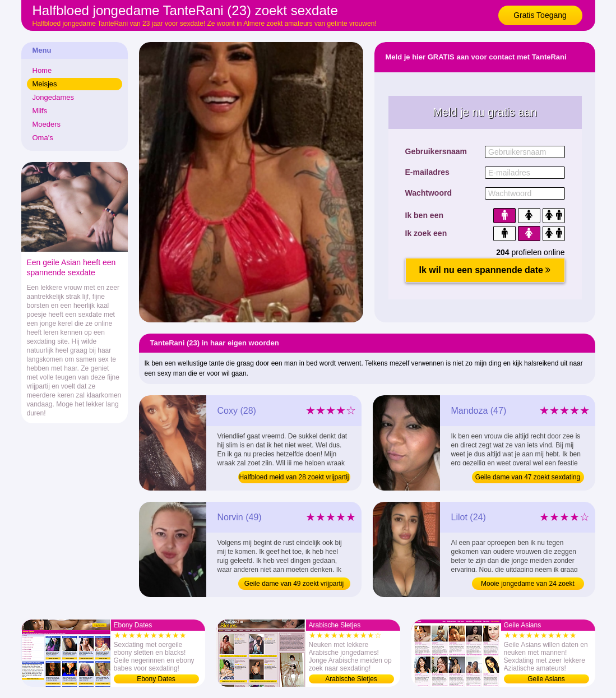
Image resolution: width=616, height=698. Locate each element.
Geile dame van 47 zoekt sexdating (528, 477)
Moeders (47, 124)
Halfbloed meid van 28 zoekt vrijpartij (294, 477)
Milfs (40, 111)
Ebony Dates (156, 679)
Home (42, 70)
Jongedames (53, 97)
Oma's (43, 138)
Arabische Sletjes (351, 679)
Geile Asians (546, 679)
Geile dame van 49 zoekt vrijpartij (294, 584)
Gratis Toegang (540, 15)
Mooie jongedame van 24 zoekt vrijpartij (528, 585)
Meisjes (45, 84)
